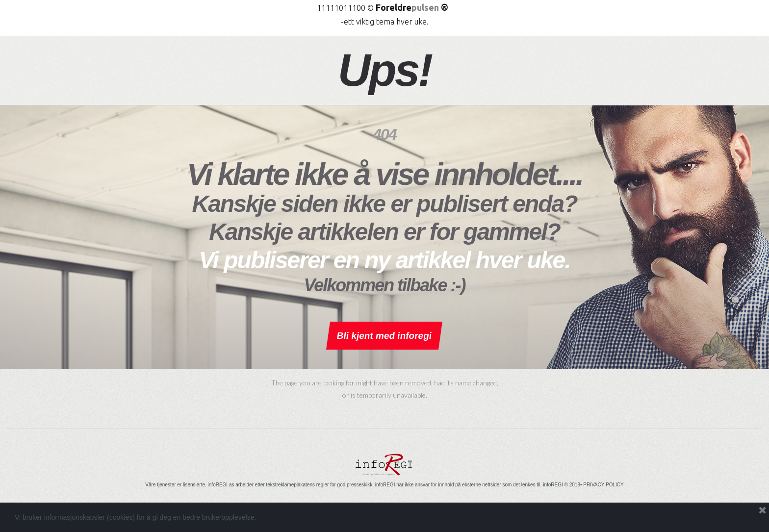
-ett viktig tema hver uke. (385, 22)
